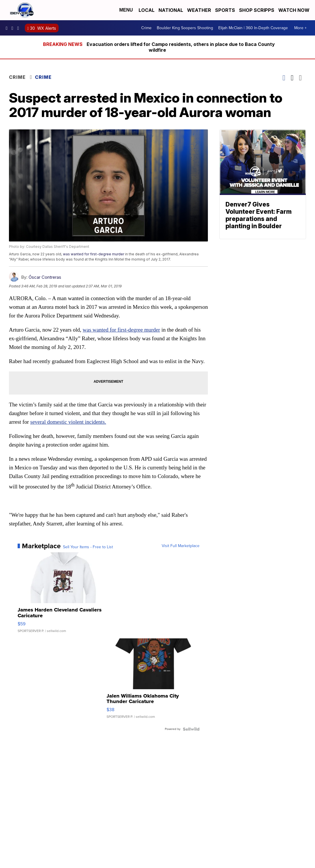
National (171, 10)
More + (300, 28)
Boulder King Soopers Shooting (185, 28)
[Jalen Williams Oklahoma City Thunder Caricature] (153, 681)
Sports (225, 10)
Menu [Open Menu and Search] (126, 10)
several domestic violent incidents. (68, 422)
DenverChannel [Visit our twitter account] (20, 28)
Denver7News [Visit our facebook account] (8, 28)
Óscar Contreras (45, 277)
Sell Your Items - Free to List (88, 547)
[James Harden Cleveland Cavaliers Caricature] (64, 595)
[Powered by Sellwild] (191, 729)
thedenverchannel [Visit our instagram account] (14, 28)
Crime (146, 28)
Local (147, 10)
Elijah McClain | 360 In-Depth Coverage (253, 28)
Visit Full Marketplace (181, 546)
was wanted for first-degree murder (94, 254)
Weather (199, 10)
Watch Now (295, 10)
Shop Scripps (257, 10)
